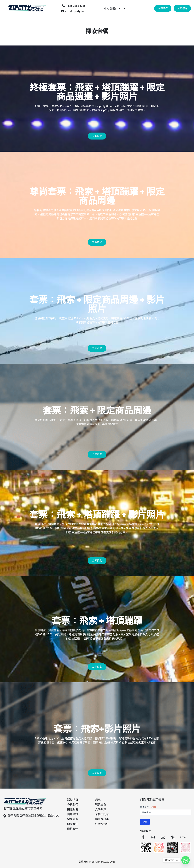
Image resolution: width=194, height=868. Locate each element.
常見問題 (73, 819)
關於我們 (73, 824)
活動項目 (73, 800)
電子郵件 (149, 807)
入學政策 (101, 809)
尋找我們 (73, 805)
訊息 (98, 800)
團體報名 (73, 809)
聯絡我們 (73, 829)
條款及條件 (102, 824)
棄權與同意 (102, 814)
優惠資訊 (73, 814)
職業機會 (101, 805)
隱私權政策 (102, 819)
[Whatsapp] (186, 860)
